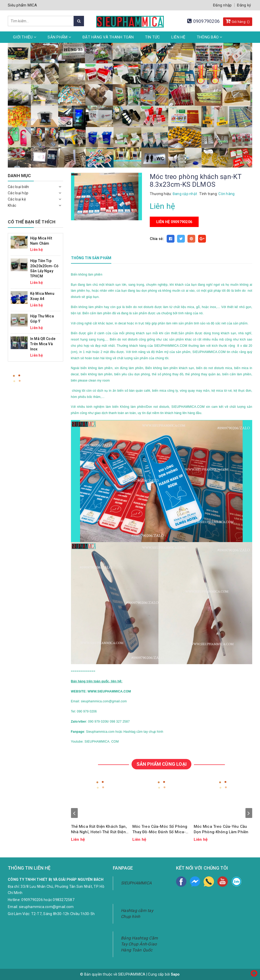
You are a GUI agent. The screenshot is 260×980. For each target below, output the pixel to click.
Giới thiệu (25, 37)
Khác (12, 205)
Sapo (175, 974)
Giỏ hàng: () (238, 21)
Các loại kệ (17, 199)
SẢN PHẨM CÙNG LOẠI (162, 764)
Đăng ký (244, 5)
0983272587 (64, 900)
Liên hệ (178, 37)
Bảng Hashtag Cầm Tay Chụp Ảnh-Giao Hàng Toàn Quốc (139, 944)
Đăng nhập (222, 5)
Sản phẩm (59, 37)
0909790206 (207, 21)
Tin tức (153, 37)
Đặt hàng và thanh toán (108, 37)
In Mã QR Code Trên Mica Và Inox (43, 344)
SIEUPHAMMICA (136, 883)
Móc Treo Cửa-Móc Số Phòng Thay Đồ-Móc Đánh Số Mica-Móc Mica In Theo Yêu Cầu (160, 829)
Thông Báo (210, 37)
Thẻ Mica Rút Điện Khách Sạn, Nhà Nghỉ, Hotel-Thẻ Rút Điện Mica (99, 829)
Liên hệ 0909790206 (174, 222)
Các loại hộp (18, 193)
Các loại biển (18, 187)
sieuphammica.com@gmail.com (46, 907)
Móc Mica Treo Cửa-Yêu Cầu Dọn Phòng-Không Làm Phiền (221, 829)
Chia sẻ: (157, 239)
